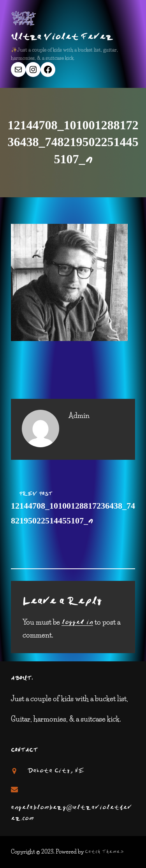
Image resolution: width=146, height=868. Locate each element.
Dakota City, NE (56, 771)
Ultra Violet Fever (62, 38)
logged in (77, 623)
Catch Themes (104, 852)
